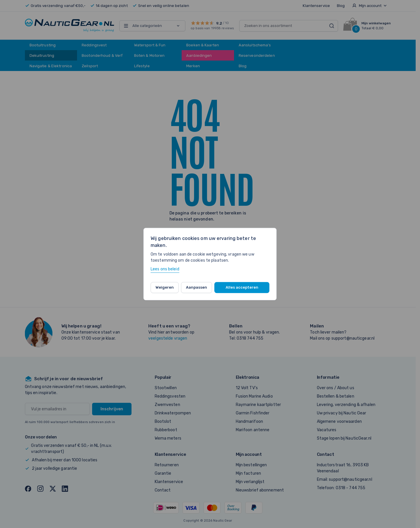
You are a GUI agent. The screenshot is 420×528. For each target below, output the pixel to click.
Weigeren (165, 287)
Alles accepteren (242, 287)
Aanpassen (197, 287)
